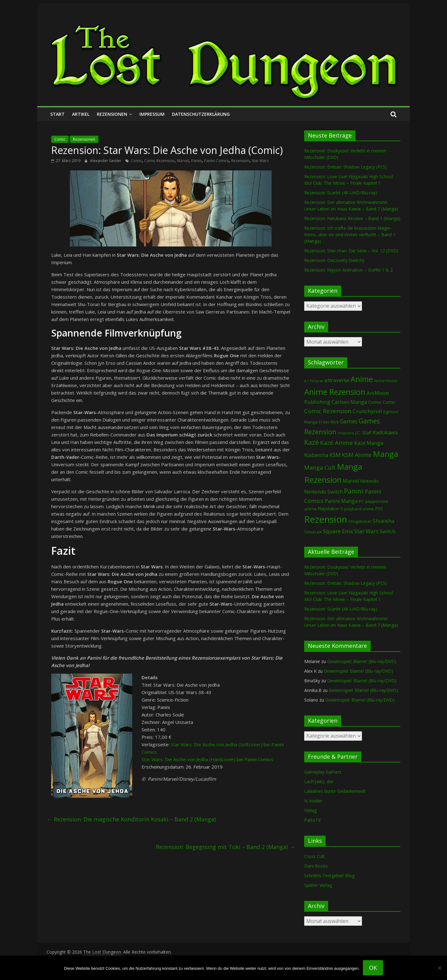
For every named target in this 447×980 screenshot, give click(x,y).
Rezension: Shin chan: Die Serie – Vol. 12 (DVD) (351, 251)
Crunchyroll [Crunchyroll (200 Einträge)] (367, 411)
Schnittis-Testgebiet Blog (329, 876)
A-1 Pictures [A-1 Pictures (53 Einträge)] (314, 381)
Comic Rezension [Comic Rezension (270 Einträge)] (328, 411)
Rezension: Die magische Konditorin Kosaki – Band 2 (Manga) (131, 819)
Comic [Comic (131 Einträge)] (375, 402)
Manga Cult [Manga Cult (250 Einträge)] (320, 467)
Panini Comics (217, 161)
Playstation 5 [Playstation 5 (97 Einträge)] (330, 509)
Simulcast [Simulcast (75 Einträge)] (313, 532)
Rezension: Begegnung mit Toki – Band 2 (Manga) (225, 847)
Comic (60, 139)
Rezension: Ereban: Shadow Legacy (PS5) (345, 167)
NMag (310, 810)
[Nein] (439, 968)
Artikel (81, 114)
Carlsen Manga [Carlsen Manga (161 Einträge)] (349, 402)
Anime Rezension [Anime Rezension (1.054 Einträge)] (335, 392)
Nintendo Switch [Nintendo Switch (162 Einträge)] (323, 492)
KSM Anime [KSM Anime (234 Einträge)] (357, 455)
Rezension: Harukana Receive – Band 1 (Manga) (352, 218)
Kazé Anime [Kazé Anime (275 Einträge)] (336, 443)
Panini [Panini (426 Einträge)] (354, 491)
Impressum (152, 114)
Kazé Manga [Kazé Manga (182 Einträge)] (369, 443)
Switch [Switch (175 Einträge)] (388, 531)
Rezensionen (112, 114)
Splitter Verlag (318, 885)
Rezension (240, 161)
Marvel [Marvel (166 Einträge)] (351, 481)
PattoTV (312, 820)
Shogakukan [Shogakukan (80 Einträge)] (360, 521)
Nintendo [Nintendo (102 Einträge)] (369, 481)
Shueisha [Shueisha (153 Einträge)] (384, 521)
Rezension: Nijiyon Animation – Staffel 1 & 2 (348, 270)
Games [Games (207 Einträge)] (349, 421)
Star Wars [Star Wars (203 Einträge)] (366, 531)
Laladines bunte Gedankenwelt (335, 791)
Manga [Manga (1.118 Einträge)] (386, 454)
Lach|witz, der (319, 781)
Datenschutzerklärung (201, 114)
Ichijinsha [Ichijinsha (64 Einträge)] (346, 433)
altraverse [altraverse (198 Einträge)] (337, 380)
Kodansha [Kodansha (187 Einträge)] (316, 455)
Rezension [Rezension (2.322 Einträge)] (326, 519)
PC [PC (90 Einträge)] (361, 501)
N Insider (313, 801)
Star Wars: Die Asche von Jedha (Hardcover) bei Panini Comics (207, 759)
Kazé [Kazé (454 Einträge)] (312, 442)
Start (57, 114)
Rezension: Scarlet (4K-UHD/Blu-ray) (341, 193)
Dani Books (316, 866)
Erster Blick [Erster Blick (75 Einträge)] (329, 422)
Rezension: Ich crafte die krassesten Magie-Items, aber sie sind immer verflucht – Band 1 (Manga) (350, 235)
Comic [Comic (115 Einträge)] (389, 402)
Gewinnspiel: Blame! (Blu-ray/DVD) (362, 661)
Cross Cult (314, 856)
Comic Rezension (159, 161)
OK (373, 968)
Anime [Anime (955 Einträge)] (362, 379)
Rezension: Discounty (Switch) (334, 260)
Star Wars (260, 161)
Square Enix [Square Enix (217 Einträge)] (338, 531)
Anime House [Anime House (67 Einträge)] (386, 381)
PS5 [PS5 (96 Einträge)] (379, 509)
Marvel (183, 161)
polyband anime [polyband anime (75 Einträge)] (359, 509)
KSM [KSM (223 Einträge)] (335, 455)
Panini (196, 161)
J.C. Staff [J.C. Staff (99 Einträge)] (363, 433)
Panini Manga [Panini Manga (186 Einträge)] (341, 501)
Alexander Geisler (106, 161)
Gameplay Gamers (323, 772)
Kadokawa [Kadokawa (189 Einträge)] (385, 432)
